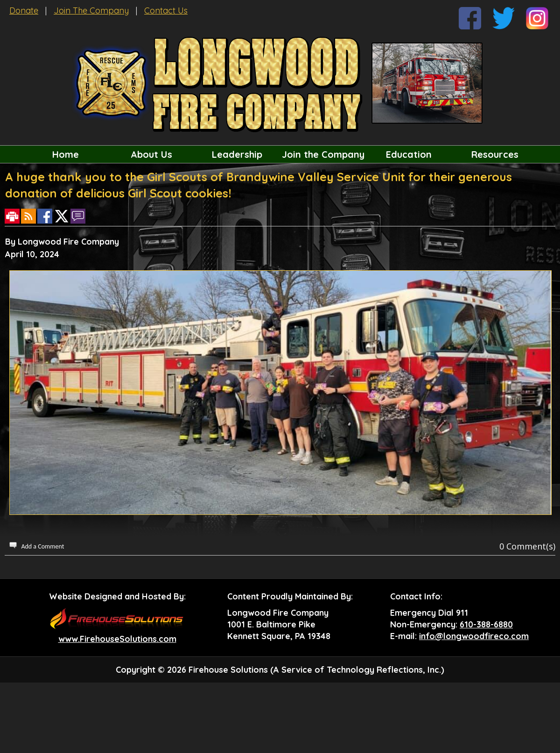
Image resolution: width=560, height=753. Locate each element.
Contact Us (166, 11)
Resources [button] (495, 154)
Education (409, 154)
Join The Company (91, 11)
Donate (24, 11)
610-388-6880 (486, 624)
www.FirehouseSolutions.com (117, 639)
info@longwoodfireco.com (474, 636)
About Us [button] (151, 154)
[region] (280, 154)
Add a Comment (42, 546)
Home (66, 154)
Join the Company (323, 154)
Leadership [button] (237, 154)
